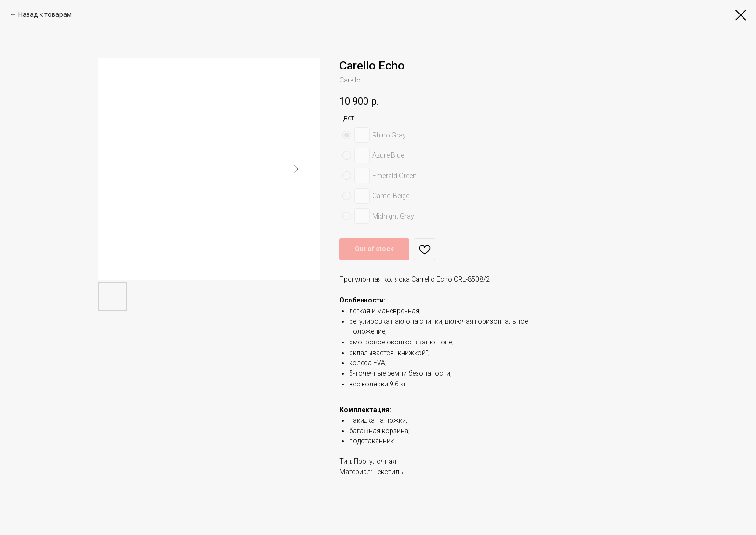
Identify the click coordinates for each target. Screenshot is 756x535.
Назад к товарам (45, 14)
